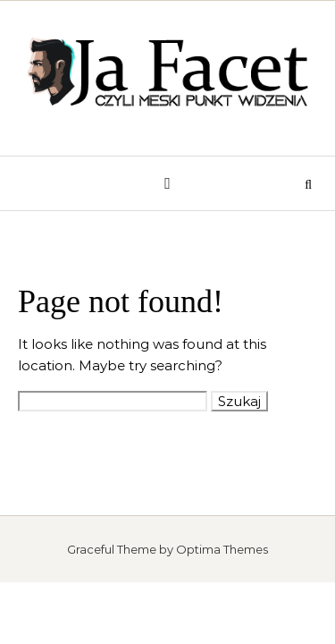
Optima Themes (222, 549)
